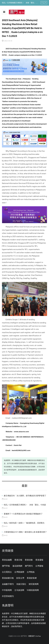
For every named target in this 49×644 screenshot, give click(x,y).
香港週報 (39, 560)
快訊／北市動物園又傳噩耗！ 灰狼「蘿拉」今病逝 (20, 3)
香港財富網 (32, 578)
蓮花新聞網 (17, 566)
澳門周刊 (29, 566)
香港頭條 (29, 560)
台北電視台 (7, 572)
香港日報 (18, 560)
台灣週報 (39, 566)
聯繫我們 (31, 636)
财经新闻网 (34, 584)
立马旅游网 (19, 590)
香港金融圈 (7, 560)
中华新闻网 (7, 590)
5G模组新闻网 (33, 590)
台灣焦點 (31, 572)
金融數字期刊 (8, 584)
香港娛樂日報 (8, 578)
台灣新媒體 (19, 572)
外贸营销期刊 (8, 596)
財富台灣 (20, 578)
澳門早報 (6, 566)
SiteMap (38, 636)
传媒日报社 (21, 584)
